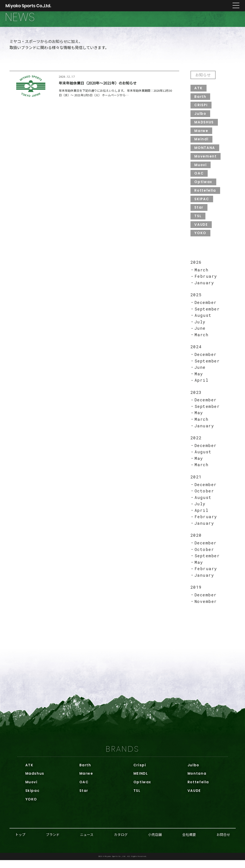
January (205, 288)
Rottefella (205, 195)
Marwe (201, 135)
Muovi (201, 169)
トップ (20, 842)
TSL (198, 221)
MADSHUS (205, 126)
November (206, 609)
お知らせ (203, 79)
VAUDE (201, 229)
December (206, 308)
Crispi (140, 773)
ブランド (53, 842)
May (199, 380)
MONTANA (205, 152)
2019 (196, 595)
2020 (196, 542)
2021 (196, 483)
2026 (196, 267)
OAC (199, 178)
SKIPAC (202, 204)
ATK (199, 92)
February (206, 282)
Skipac (33, 798)
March (202, 275)
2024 (196, 353)
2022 (196, 444)
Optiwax (203, 187)
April (202, 386)
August (203, 321)
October (204, 498)
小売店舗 (155, 842)
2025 (196, 300)
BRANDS (122, 756)
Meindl (202, 144)
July (200, 327)
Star (199, 212)
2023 (196, 398)
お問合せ (223, 842)
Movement (206, 161)
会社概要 (189, 842)
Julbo (200, 118)
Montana (197, 781)
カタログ (121, 842)
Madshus (35, 781)
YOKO (201, 238)
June (200, 334)
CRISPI (201, 109)
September (207, 314)
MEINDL (141, 781)
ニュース (87, 842)
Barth (200, 101)
